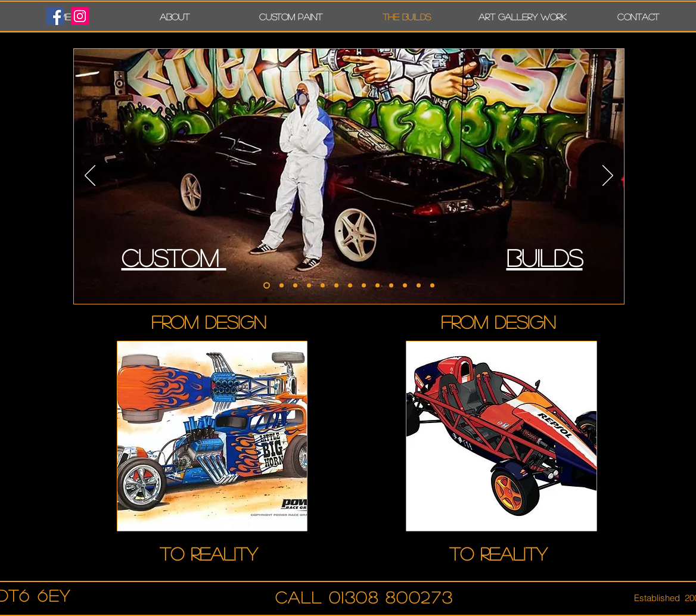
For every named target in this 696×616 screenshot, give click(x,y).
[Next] (608, 176)
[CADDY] (391, 286)
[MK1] (432, 286)
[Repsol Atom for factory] (350, 286)
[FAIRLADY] (419, 286)
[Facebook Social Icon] (55, 16)
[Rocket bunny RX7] (295, 286)
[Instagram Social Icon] (80, 16)
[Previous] (90, 176)
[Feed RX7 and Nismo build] (336, 286)
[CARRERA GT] (377, 286)
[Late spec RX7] (323, 286)
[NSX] (364, 286)
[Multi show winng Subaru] (282, 286)
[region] (212, 436)
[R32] (267, 286)
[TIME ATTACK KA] (405, 286)
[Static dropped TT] (309, 286)
